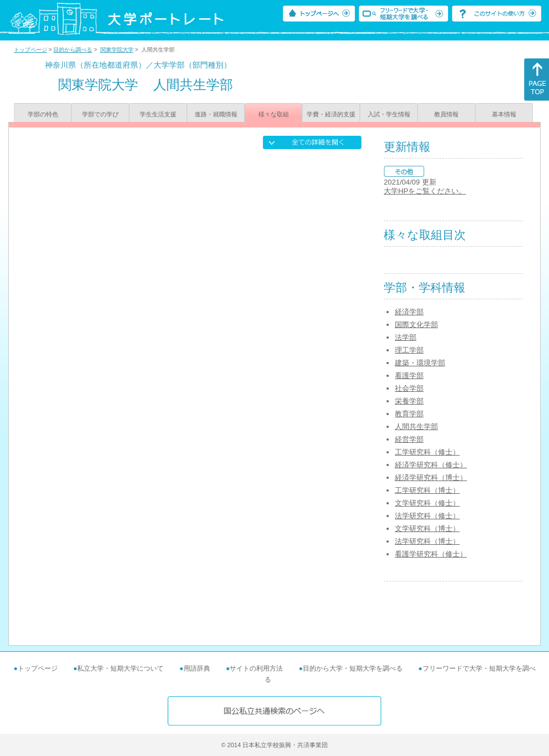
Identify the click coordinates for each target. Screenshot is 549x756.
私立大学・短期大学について (120, 668)
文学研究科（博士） (427, 528)
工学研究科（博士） (427, 490)
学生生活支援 (158, 114)
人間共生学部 (416, 426)
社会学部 (409, 388)
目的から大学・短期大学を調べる (353, 668)
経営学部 (409, 439)
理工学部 (409, 350)
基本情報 (504, 114)
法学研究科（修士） (427, 516)
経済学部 (409, 312)
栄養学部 (409, 401)
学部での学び (100, 114)
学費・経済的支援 (331, 114)
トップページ (30, 50)
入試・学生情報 (389, 114)
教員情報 (446, 114)
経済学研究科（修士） (431, 465)
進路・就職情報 (216, 114)
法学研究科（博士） (427, 541)
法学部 (406, 337)
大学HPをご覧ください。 (425, 191)
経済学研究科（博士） (431, 477)
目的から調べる (73, 50)
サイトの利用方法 (256, 668)
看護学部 (409, 376)
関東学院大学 (117, 50)
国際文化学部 (416, 325)
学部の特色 (43, 114)
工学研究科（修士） (427, 452)
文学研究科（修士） (427, 503)
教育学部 (409, 414)
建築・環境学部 (420, 363)
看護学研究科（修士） (431, 554)
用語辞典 (197, 668)
